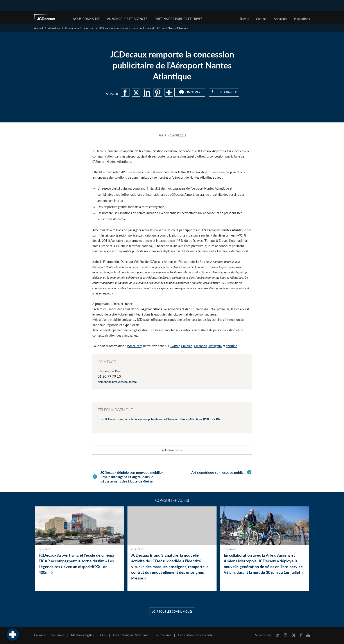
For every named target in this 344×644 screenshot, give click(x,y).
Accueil (39, 28)
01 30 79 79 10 (109, 376)
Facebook (200, 346)
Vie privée (58, 635)
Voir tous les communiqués (172, 611)
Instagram (215, 346)
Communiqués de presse (79, 28)
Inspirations (302, 19)
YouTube (232, 346)
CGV (103, 635)
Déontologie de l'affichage (130, 635)
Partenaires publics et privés (178, 19)
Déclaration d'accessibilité (195, 635)
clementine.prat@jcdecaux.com (117, 382)
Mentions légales (82, 635)
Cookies (39, 635)
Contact (261, 19)
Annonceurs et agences (127, 19)
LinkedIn (187, 346)
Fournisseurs (163, 635)
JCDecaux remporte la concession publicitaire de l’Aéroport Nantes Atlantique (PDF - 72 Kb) (163, 419)
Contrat (179, 450)
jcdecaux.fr (134, 346)
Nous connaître (86, 19)
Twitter (175, 346)
